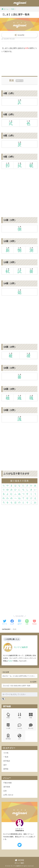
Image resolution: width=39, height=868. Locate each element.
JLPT (19, 737)
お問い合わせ (8, 795)
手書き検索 (7, 783)
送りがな (31, 726)
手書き (8, 716)
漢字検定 (8, 737)
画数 (19, 716)
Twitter (10, 661)
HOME (19, 860)
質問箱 (6, 769)
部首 (31, 716)
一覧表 (14, 629)
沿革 (5, 791)
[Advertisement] (19, 64)
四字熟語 (7, 761)
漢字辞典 (7, 787)
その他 (6, 753)
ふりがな (19, 726)
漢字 (5, 765)
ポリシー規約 (19, 863)
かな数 (8, 726)
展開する (20, 81)
